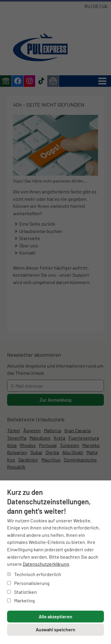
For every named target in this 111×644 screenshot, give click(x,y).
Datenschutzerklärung (46, 564)
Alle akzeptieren (56, 616)
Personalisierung (28, 583)
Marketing (21, 600)
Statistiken (22, 592)
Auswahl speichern (56, 629)
